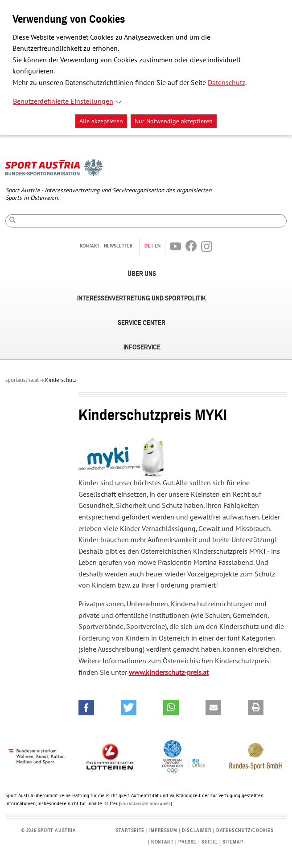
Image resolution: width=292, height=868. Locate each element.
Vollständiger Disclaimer (146, 804)
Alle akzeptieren (101, 121)
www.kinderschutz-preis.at (169, 673)
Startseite (130, 830)
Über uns (142, 274)
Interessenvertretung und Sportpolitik (142, 298)
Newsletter (118, 246)
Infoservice (142, 347)
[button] (86, 708)
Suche (210, 842)
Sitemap (233, 842)
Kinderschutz (61, 380)
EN (158, 246)
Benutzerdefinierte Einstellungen (63, 101)
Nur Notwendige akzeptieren (174, 121)
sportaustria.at (22, 380)
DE (147, 246)
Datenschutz (226, 83)
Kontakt (90, 246)
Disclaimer (197, 830)
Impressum (163, 830)
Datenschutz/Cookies (245, 830)
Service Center (142, 323)
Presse (187, 842)
